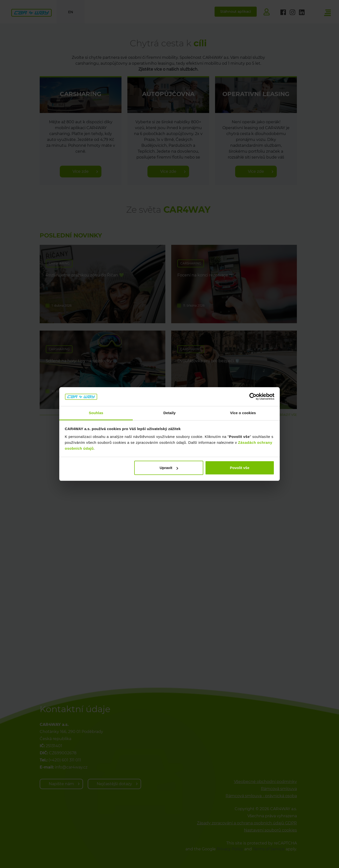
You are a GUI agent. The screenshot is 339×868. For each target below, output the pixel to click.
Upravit (169, 468)
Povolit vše (240, 468)
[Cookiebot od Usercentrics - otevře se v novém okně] (253, 397)
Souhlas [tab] (96, 413)
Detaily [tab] (169, 413)
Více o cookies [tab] (243, 413)
